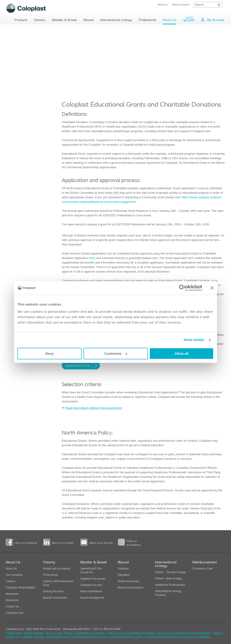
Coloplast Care (15, 613)
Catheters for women (93, 579)
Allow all (181, 353)
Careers (10, 581)
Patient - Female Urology (170, 572)
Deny (50, 353)
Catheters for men (91, 585)
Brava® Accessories (55, 598)
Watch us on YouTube (101, 543)
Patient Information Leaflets (127, 637)
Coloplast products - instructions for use (45, 637)
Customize (116, 353)
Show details (194, 340)
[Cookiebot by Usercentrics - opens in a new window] (182, 288)
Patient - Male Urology (169, 579)
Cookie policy (14, 633)
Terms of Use (54, 633)
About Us (11, 569)
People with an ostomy (57, 569)
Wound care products (131, 588)
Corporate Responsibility (20, 588)
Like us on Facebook (26, 543)
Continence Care (203, 569)
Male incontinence (91, 591)
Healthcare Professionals (170, 585)
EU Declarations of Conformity (89, 637)
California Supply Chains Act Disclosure (169, 637)
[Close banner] (212, 288)
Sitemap (218, 633)
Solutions (123, 569)
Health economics (128, 581)
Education (124, 575)
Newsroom (12, 594)
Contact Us (12, 607)
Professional (51, 575)
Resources (12, 600)
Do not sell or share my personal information (184, 633)
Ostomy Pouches (53, 591)
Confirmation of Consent (90, 633)
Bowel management (92, 598)
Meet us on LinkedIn (63, 543)
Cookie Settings (34, 633)
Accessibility (203, 637)
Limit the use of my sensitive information (131, 633)
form (92, 258)
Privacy (68, 633)
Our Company (14, 575)
